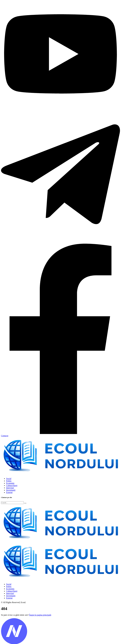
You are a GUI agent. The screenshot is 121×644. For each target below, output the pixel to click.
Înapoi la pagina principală (40, 615)
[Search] (12, 503)
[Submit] (25, 503)
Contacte (5, 436)
